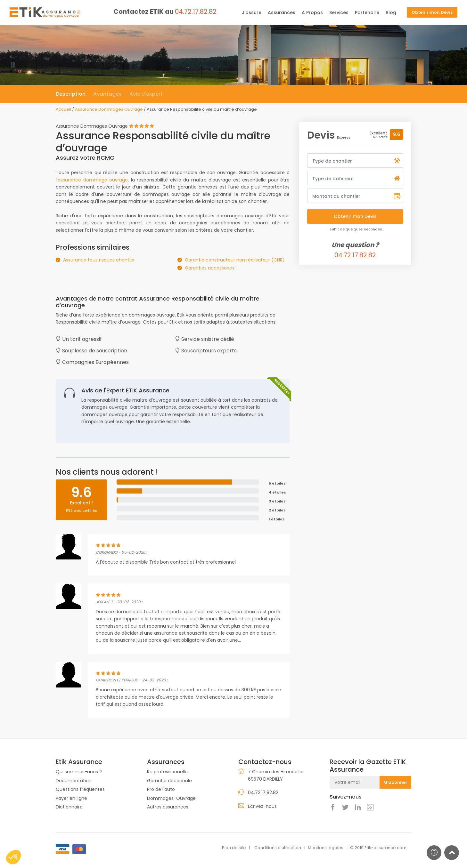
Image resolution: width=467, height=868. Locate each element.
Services (339, 12)
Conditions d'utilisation (278, 848)
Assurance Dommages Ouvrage (109, 109)
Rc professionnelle (167, 772)
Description (71, 94)
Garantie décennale (169, 781)
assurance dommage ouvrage (93, 180)
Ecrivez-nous (262, 806)
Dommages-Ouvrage (171, 798)
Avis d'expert (146, 94)
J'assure (252, 12)
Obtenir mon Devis (432, 12)
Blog (391, 12)
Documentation (74, 781)
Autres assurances (168, 807)
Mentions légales (326, 848)
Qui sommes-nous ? (79, 772)
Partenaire (367, 12)
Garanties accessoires (210, 268)
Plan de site (234, 848)
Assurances (282, 12)
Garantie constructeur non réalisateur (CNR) (235, 260)
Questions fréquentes (80, 789)
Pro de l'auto (161, 789)
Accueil (63, 109)
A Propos (312, 12)
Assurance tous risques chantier (99, 260)
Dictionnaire (69, 807)
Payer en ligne (71, 798)
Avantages (107, 94)
